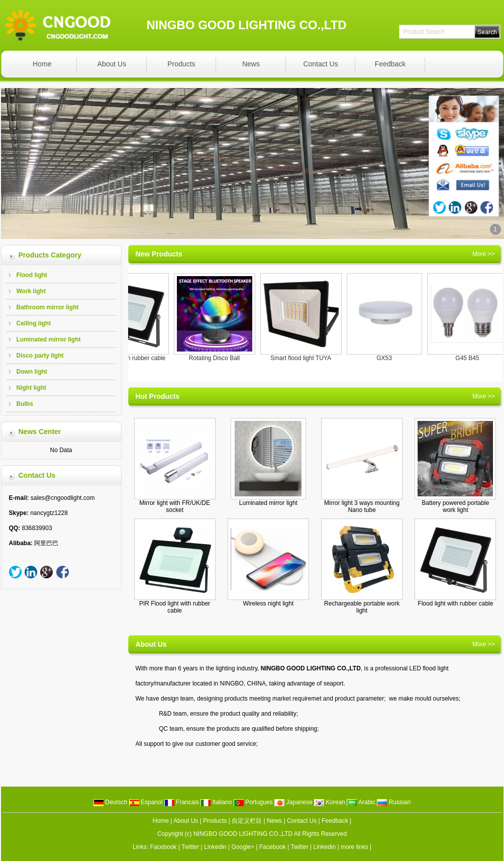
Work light (31, 291)
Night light (31, 388)
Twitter (190, 847)
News (251, 64)
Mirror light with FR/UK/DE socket (175, 506)
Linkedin (215, 847)
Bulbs (25, 404)
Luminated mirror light (49, 339)
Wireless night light (269, 604)
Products (181, 64)
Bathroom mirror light (48, 307)
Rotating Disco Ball (218, 358)
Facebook (164, 847)
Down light (32, 372)
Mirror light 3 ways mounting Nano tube (362, 506)
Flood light (32, 275)
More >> (484, 254)
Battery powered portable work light (455, 506)
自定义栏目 (247, 821)
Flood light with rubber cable (132, 358)
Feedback (390, 64)
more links (355, 847)
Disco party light (40, 356)
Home (42, 64)
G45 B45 (471, 358)
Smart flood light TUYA (305, 358)
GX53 (388, 358)
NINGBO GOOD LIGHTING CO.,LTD (243, 834)
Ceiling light (34, 323)
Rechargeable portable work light (362, 607)
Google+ (243, 847)
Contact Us (320, 64)
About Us (112, 64)
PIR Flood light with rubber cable (175, 607)
